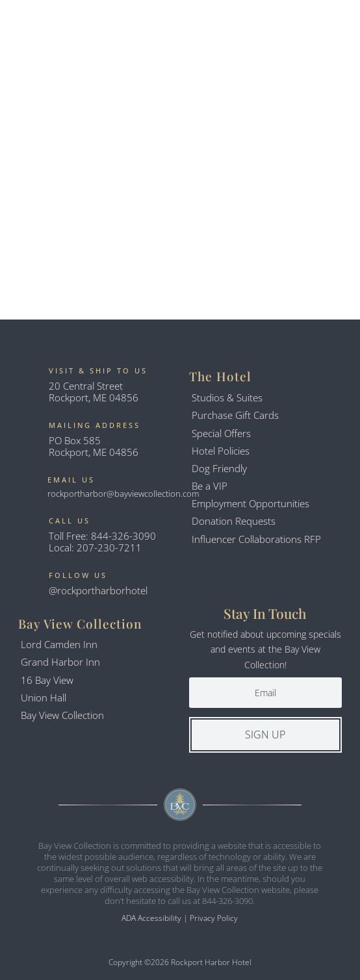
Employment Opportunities (251, 503)
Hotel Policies (221, 451)
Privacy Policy (214, 918)
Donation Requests (234, 521)
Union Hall (44, 697)
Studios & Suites (227, 397)
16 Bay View (47, 680)
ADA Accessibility (151, 918)
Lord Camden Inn (59, 644)
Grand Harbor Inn (60, 662)
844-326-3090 (123, 536)
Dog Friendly (219, 468)
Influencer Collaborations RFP (256, 539)
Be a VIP (210, 486)
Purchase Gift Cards (235, 415)
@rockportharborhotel (98, 590)
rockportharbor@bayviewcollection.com (123, 494)
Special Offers (221, 433)
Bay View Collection (62, 715)
